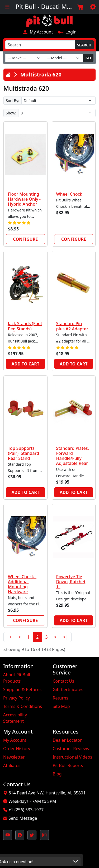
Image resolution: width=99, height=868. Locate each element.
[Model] (64, 58)
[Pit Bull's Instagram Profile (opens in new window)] (44, 835)
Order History (17, 749)
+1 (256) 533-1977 (26, 810)
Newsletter (14, 757)
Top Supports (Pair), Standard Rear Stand (23, 453)
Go (88, 58)
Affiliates (12, 765)
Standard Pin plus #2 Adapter (72, 326)
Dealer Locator (67, 740)
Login (67, 32)
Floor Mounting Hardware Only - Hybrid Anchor (24, 199)
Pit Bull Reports (68, 765)
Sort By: (13, 101)
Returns (61, 698)
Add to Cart (25, 364)
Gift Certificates (68, 689)
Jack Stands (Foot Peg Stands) (25, 326)
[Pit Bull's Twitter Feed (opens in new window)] (32, 835)
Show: (11, 113)
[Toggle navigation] (7, 7)
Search (84, 45)
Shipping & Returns (22, 689)
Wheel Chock (69, 194)
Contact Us (63, 681)
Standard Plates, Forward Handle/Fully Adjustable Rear (73, 456)
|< (9, 637)
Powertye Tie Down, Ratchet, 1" (72, 582)
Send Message (23, 818)
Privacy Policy (16, 698)
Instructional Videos (73, 757)
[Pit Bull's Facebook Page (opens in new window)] (20, 835)
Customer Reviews (71, 749)
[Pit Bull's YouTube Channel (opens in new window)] (8, 835)
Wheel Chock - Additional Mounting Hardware (22, 584)
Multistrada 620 (41, 74)
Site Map (61, 706)
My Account (38, 32)
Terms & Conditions (23, 706)
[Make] (25, 58)
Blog (57, 774)
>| (66, 637)
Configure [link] (25, 239)
